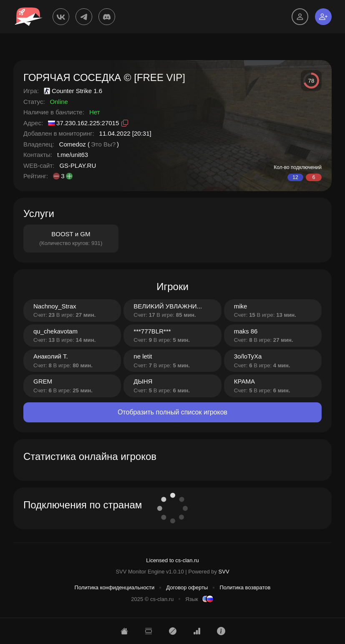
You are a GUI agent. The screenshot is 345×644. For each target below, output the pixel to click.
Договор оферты (187, 587)
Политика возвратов (245, 587)
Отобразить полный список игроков (172, 412)
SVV (224, 572)
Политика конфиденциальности (115, 587)
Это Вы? (103, 144)
